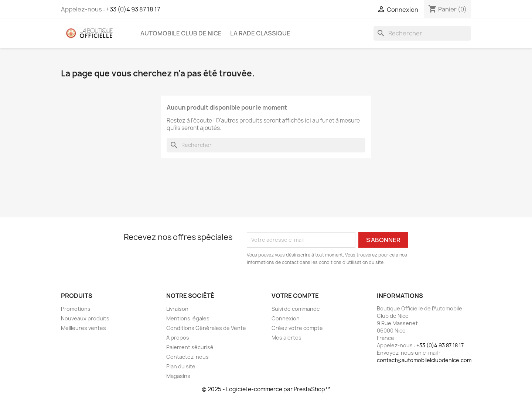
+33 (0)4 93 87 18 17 (133, 9)
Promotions (76, 309)
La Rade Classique (260, 33)
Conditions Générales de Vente (206, 328)
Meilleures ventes (83, 328)
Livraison (177, 309)
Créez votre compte (297, 328)
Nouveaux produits (85, 318)
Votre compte (295, 296)
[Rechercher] (422, 33)
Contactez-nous (187, 357)
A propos (178, 338)
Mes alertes (287, 338)
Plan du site (181, 366)
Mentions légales (188, 318)
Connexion (286, 318)
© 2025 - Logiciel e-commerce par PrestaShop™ (266, 389)
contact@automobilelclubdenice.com (424, 360)
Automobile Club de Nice (181, 33)
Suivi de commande (296, 309)
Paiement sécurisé (190, 347)
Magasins (178, 376)
